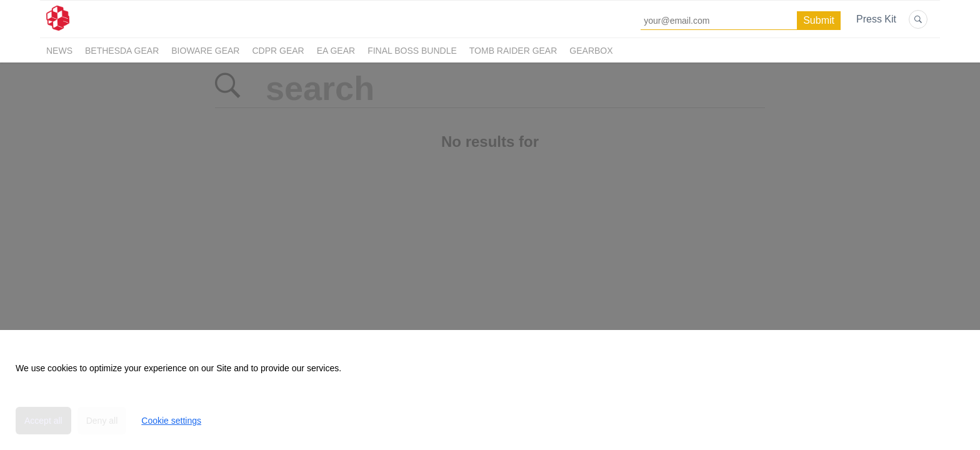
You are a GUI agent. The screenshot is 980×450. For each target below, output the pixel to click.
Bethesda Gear (122, 51)
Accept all (43, 421)
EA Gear (336, 51)
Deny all (102, 421)
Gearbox (591, 51)
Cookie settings (171, 421)
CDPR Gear (278, 51)
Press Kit (876, 19)
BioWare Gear (205, 51)
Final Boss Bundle (412, 51)
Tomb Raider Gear (513, 51)
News (59, 51)
